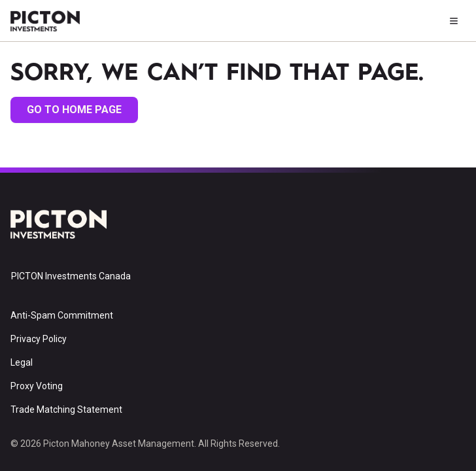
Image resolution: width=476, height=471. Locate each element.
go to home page (74, 110)
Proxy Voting (37, 386)
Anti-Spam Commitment (62, 315)
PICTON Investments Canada (71, 276)
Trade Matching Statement (66, 410)
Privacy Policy (39, 339)
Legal (22, 362)
